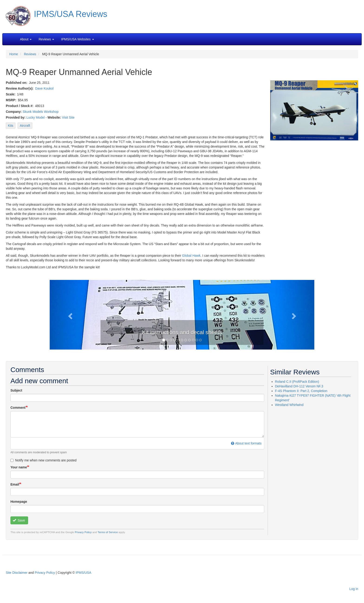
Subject (16, 390)
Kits (11, 126)
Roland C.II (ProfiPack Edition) (297, 382)
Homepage (19, 502)
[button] (182, 314)
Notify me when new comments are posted (44, 460)
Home (14, 54)
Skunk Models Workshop (41, 112)
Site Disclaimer (17, 573)
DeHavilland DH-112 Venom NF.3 (299, 386)
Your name (19, 467)
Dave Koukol (44, 88)
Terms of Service (108, 532)
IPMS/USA (83, 573)
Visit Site (68, 117)
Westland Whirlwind (289, 405)
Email (15, 484)
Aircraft (25, 126)
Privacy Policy (83, 532)
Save (19, 520)
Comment (18, 408)
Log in (354, 589)
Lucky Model (36, 117)
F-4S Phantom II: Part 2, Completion (301, 391)
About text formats (246, 443)
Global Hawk (191, 256)
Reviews (30, 54)
